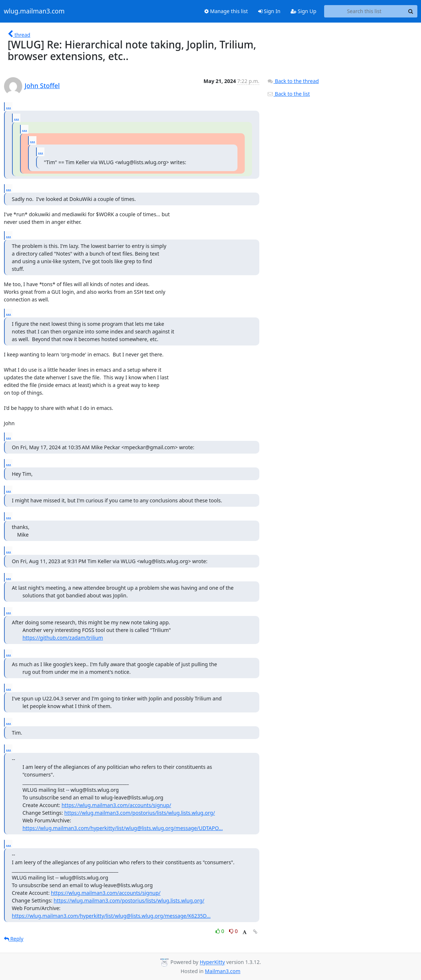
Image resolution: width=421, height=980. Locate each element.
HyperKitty (212, 962)
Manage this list (226, 11)
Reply (14, 939)
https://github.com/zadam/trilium (63, 638)
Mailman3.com (223, 971)
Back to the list (288, 94)
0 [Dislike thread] (233, 931)
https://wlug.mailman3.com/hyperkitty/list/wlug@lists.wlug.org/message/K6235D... (111, 916)
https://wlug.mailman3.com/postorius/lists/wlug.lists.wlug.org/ (139, 813)
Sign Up (304, 11)
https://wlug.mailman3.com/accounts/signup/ (116, 805)
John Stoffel (42, 86)
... (9, 106)
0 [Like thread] (221, 931)
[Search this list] (364, 11)
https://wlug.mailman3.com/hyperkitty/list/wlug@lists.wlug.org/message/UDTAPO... (123, 828)
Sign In (269, 11)
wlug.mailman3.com (34, 11)
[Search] (411, 11)
